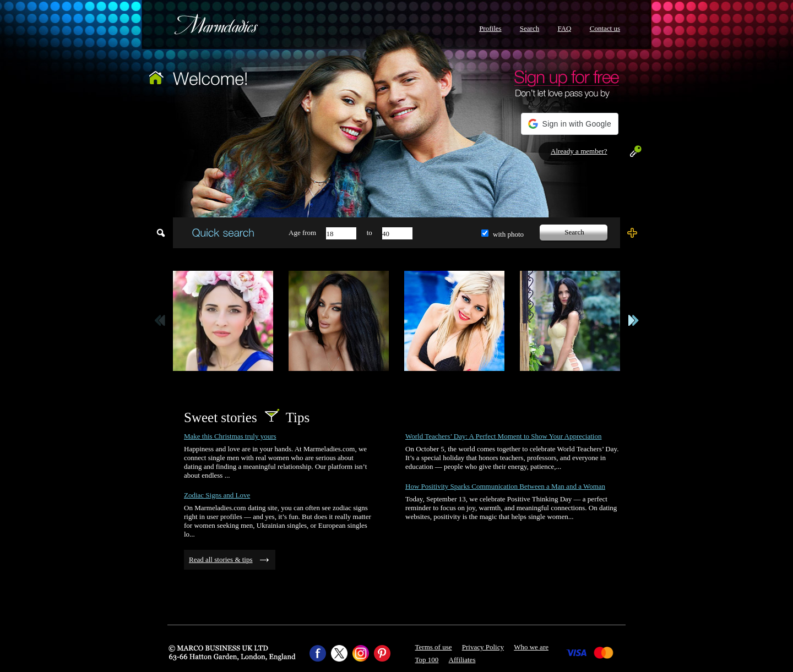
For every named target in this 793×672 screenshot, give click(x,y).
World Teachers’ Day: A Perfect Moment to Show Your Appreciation (503, 436)
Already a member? (579, 151)
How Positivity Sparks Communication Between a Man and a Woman (505, 486)
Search (529, 28)
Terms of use (434, 647)
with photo (508, 234)
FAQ (564, 28)
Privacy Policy (483, 647)
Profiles (490, 28)
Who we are (531, 647)
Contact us (605, 28)
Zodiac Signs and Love (217, 495)
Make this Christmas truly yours (230, 436)
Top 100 (427, 660)
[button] (570, 124)
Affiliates (462, 660)
